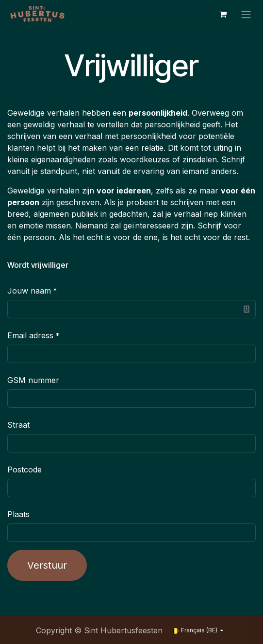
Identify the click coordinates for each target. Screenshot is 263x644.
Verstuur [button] (47, 565)
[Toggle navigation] (246, 14)
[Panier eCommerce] (223, 14)
